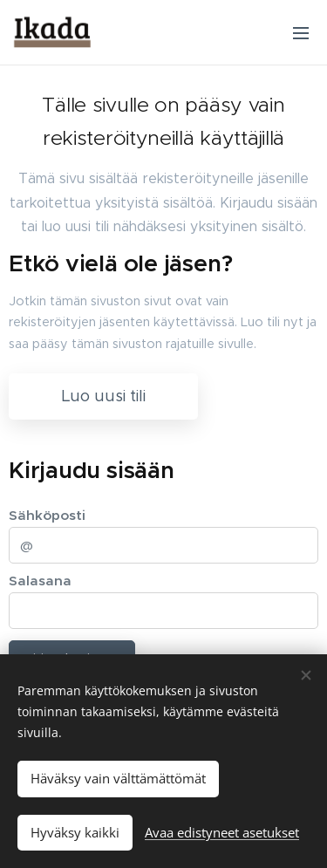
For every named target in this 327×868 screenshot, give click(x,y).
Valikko (301, 33)
